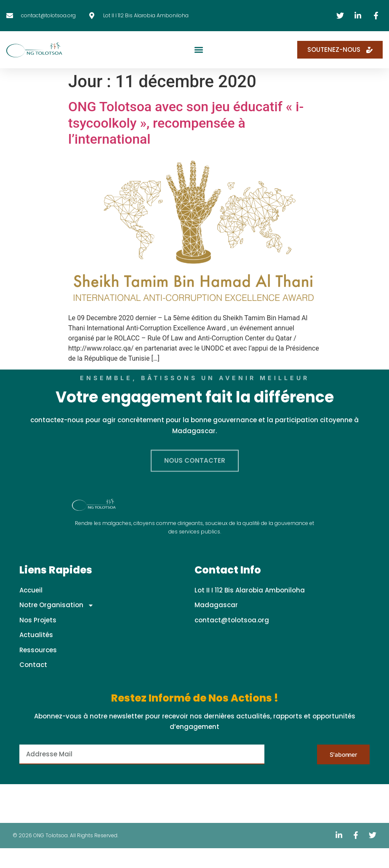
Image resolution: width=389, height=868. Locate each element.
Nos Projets (38, 620)
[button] (199, 50)
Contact (33, 665)
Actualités (36, 635)
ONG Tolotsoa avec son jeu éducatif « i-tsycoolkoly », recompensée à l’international (186, 123)
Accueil (31, 590)
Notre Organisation (57, 605)
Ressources (38, 650)
